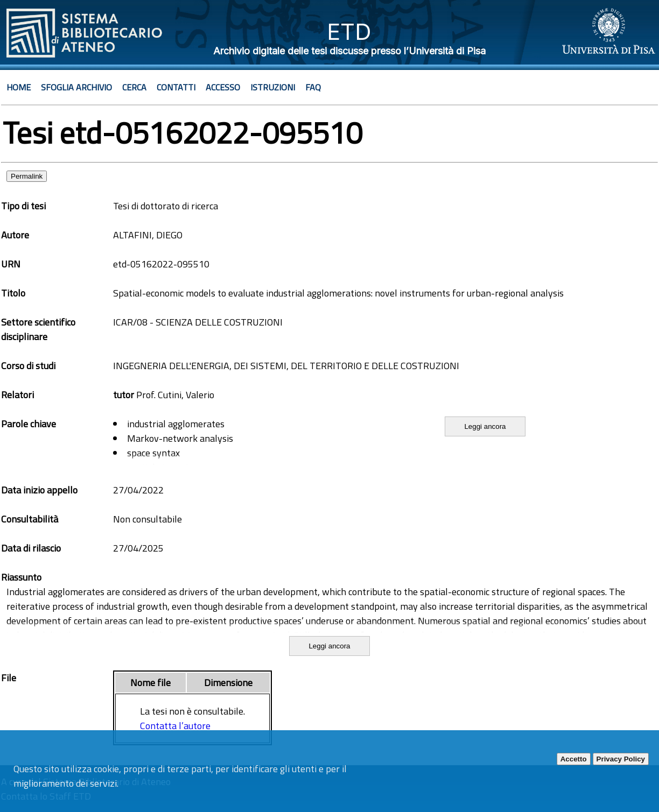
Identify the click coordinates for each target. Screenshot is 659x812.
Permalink (27, 176)
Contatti (176, 87)
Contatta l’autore (175, 726)
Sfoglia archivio (76, 87)
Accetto (574, 759)
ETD (349, 31)
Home (19, 87)
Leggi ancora (485, 426)
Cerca (134, 87)
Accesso (223, 87)
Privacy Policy (621, 759)
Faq (313, 87)
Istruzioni (273, 87)
